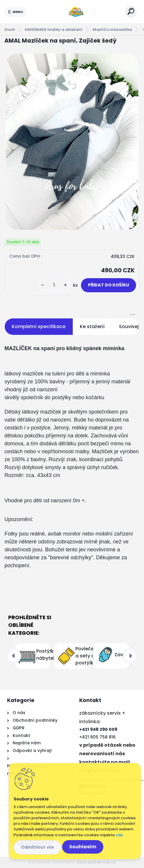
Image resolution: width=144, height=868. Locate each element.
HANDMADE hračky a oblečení (54, 30)
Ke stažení (92, 326)
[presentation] (14, 656)
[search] (131, 11)
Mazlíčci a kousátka (112, 30)
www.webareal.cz (96, 862)
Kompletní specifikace (39, 326)
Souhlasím (83, 847)
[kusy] (54, 285)
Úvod (9, 30)
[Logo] (76, 12)
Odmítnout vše (37, 847)
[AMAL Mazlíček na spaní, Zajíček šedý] (72, 142)
